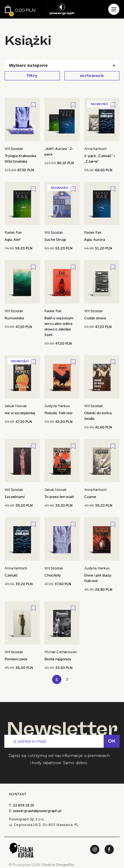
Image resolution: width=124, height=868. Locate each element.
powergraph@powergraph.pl (37, 811)
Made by (58, 865)
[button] (62, 66)
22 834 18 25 (24, 805)
